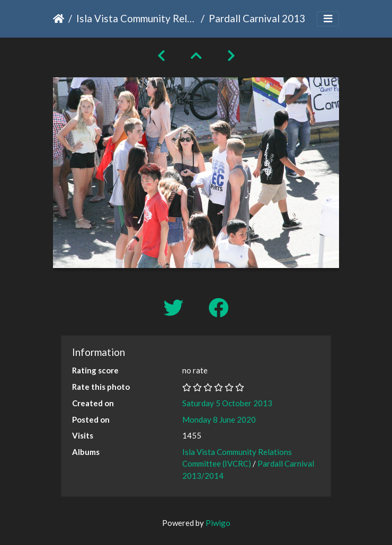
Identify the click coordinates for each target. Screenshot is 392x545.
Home (59, 19)
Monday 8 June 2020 (219, 419)
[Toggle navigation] (328, 19)
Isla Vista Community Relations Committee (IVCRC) (136, 18)
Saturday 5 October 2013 (227, 403)
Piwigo (218, 523)
